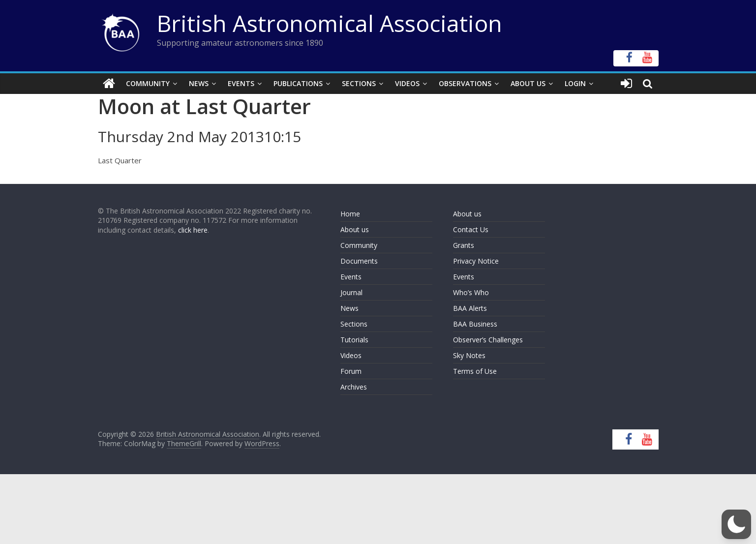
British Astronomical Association (330, 23)
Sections (359, 83)
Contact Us (471, 229)
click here (193, 230)
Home (350, 214)
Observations (465, 83)
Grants (464, 245)
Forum (351, 371)
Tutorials (354, 340)
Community (148, 83)
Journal (351, 292)
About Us (528, 83)
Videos (407, 83)
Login (575, 83)
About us (355, 229)
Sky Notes (469, 355)
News (199, 83)
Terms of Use (475, 371)
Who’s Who (471, 292)
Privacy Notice (476, 261)
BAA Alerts (470, 308)
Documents (359, 261)
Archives (354, 387)
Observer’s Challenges (488, 340)
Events (241, 83)
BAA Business (475, 324)
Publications (298, 83)
